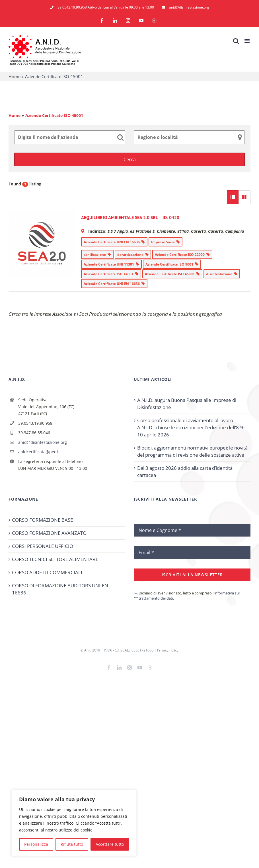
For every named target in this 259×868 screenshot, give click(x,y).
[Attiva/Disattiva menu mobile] (247, 41)
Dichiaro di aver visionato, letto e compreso (189, 596)
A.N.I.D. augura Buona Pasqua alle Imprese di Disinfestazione (187, 404)
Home (15, 115)
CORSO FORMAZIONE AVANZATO (49, 533)
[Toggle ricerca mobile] (236, 41)
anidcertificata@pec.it (39, 452)
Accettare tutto (110, 844)
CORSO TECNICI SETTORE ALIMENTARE (55, 559)
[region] (74, 823)
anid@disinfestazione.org (43, 442)
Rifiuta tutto (72, 844)
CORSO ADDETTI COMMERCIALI (47, 572)
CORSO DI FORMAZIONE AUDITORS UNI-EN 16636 (60, 589)
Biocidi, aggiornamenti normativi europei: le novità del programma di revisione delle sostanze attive (192, 451)
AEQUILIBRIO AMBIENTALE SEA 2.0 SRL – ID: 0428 (130, 217)
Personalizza (36, 844)
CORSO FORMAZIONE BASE (42, 520)
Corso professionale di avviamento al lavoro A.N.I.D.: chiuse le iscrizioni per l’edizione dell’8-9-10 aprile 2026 (191, 427)
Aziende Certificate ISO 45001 (54, 115)
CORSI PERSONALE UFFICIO (43, 546)
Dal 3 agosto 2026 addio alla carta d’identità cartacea (185, 472)
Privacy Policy (168, 650)
